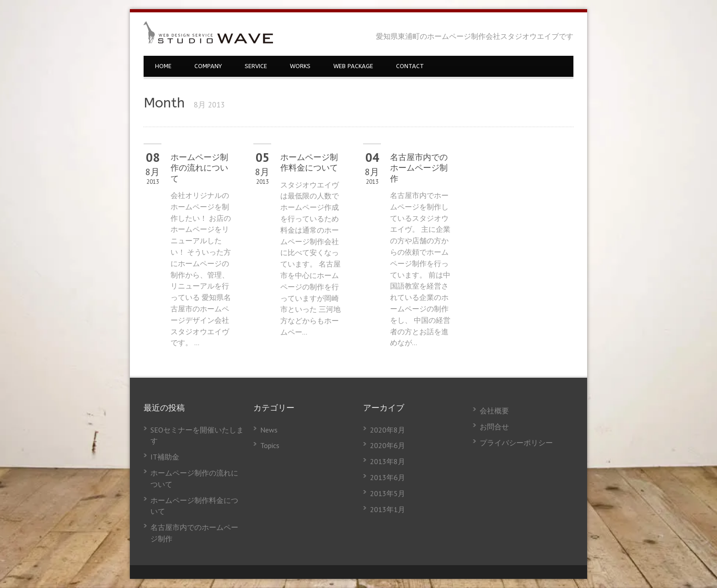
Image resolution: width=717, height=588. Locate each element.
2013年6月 (388, 477)
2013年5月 (388, 493)
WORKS (300, 66)
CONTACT (410, 66)
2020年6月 (388, 445)
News (269, 430)
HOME (163, 66)
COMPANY (208, 66)
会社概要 (494, 411)
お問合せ (494, 427)
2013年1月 (388, 509)
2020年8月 (388, 430)
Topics (270, 445)
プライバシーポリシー (516, 443)
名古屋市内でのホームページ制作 (419, 168)
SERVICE (256, 66)
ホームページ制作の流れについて (199, 168)
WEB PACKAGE (353, 66)
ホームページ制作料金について (309, 163)
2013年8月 (388, 461)
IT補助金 (165, 457)
